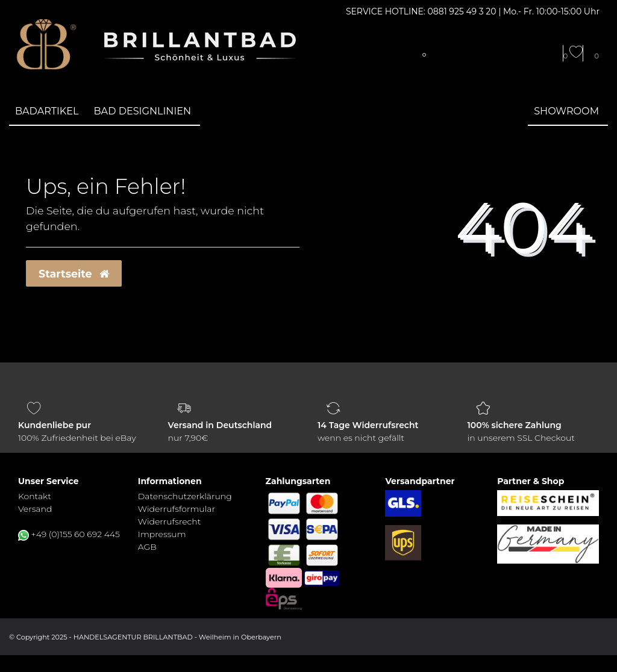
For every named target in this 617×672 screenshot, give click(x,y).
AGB (147, 547)
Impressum (162, 534)
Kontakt (35, 496)
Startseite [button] (74, 274)
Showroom (566, 111)
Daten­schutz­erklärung (185, 496)
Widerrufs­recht (169, 521)
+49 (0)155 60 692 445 (76, 534)
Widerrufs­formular (177, 509)
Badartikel (47, 111)
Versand (35, 509)
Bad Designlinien (143, 111)
